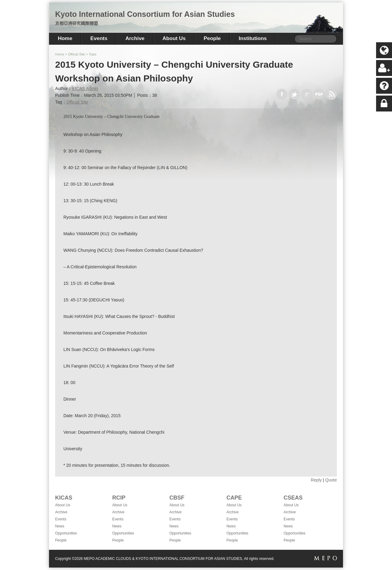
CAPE (234, 498)
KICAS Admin (85, 89)
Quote (331, 480)
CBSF (177, 498)
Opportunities (66, 533)
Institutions (253, 38)
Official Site (76, 54)
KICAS (64, 498)
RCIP (119, 498)
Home (65, 38)
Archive (135, 38)
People (212, 38)
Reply (316, 480)
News (60, 526)
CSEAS (293, 498)
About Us (174, 38)
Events (99, 38)
